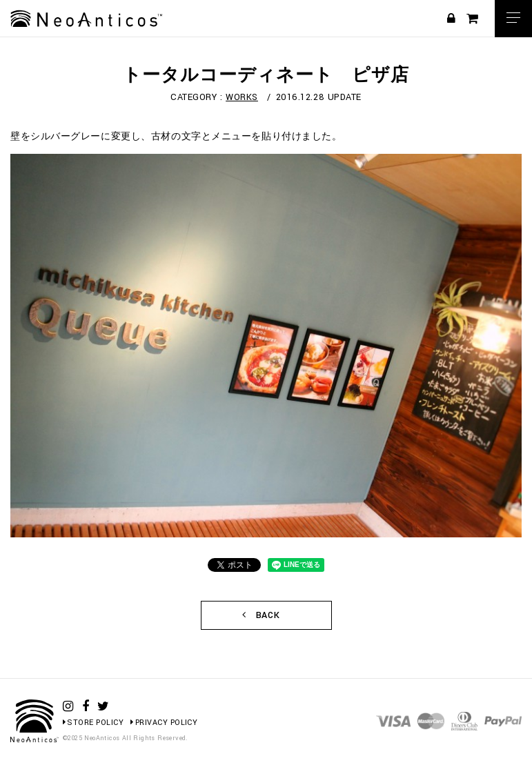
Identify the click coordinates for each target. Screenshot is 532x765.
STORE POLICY (93, 723)
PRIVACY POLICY (164, 723)
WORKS (242, 97)
